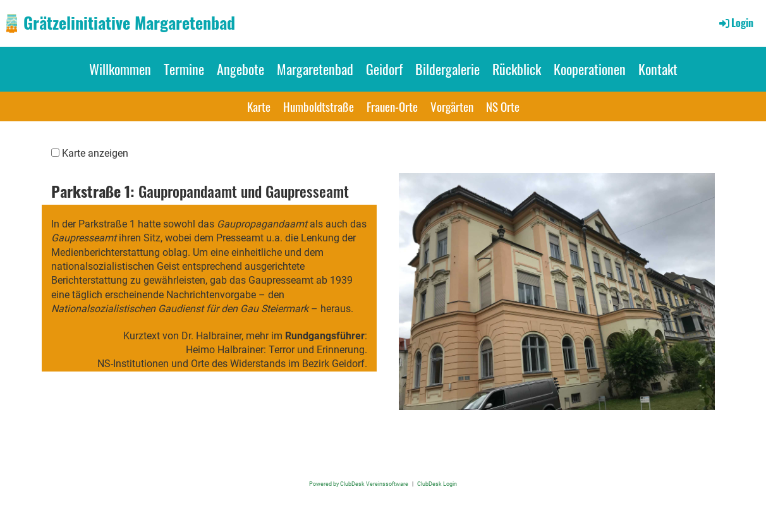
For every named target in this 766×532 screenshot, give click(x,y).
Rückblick (517, 69)
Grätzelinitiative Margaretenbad (129, 23)
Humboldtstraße (319, 106)
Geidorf (384, 69)
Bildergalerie (447, 69)
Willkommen (120, 69)
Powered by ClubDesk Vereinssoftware (359, 484)
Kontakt (658, 69)
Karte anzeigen (95, 153)
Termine (184, 69)
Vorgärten (452, 106)
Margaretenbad (315, 69)
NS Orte (503, 106)
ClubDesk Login (437, 484)
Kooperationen (590, 69)
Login (735, 23)
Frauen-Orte (392, 106)
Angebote (240, 69)
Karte (259, 106)
